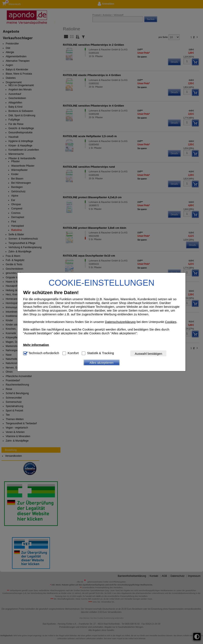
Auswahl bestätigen (148, 353)
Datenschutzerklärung (120, 322)
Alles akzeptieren (101, 362)
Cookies (171, 322)
